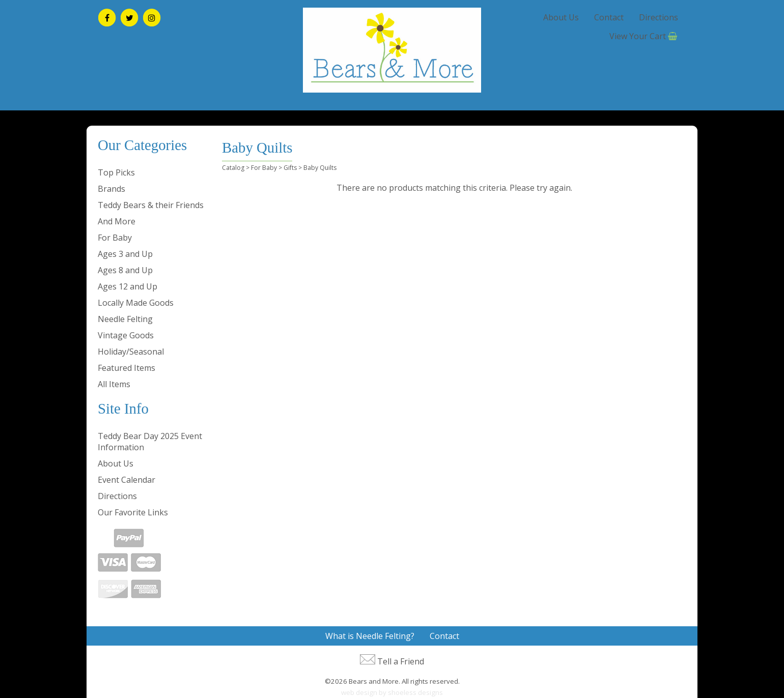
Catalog (233, 168)
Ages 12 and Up (128, 286)
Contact (609, 17)
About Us (561, 17)
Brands (111, 189)
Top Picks (116, 172)
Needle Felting (125, 319)
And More (117, 221)
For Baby (115, 238)
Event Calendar (127, 480)
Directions (659, 17)
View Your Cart (638, 36)
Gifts (290, 168)
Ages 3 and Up (125, 254)
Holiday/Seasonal (131, 352)
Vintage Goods (126, 335)
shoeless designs (415, 692)
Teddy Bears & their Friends (151, 205)
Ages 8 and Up (125, 270)
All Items (114, 384)
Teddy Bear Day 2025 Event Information (150, 442)
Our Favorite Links (133, 512)
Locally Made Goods (136, 303)
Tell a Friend (401, 661)
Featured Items (127, 368)
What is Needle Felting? (370, 636)
